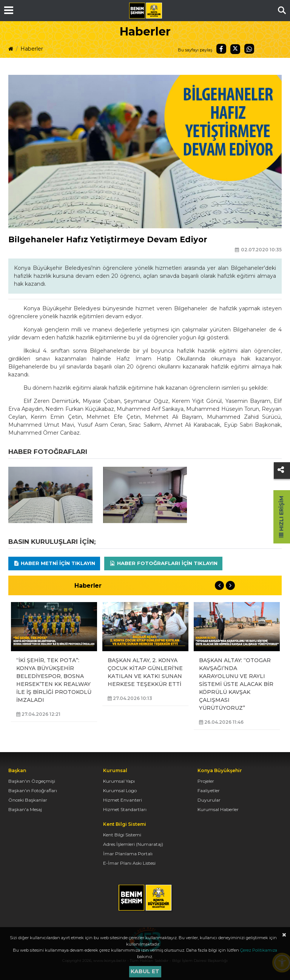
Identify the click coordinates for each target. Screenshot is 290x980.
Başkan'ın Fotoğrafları (33, 790)
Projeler (206, 781)
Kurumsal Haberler (218, 809)
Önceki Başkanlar (28, 800)
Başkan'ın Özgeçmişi (32, 781)
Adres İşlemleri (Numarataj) (133, 844)
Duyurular (209, 800)
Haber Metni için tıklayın (54, 563)
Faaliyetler (209, 790)
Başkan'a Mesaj (25, 809)
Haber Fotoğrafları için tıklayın (163, 563)
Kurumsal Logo (120, 790)
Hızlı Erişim (281, 517)
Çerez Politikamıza (259, 950)
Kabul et (145, 971)
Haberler (32, 49)
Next (230, 585)
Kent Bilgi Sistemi (122, 835)
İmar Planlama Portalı (128, 854)
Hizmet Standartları (125, 809)
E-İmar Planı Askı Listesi (129, 863)
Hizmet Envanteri (123, 800)
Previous (219, 585)
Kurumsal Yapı (119, 781)
